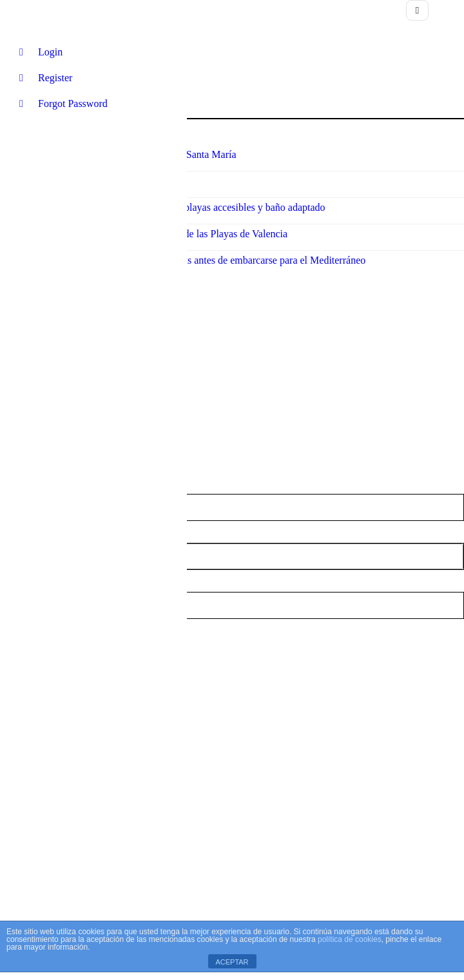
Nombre (17, 439)
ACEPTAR (232, 962)
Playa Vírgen (232, 566)
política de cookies (350, 939)
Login (41, 52)
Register (46, 78)
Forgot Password (63, 103)
